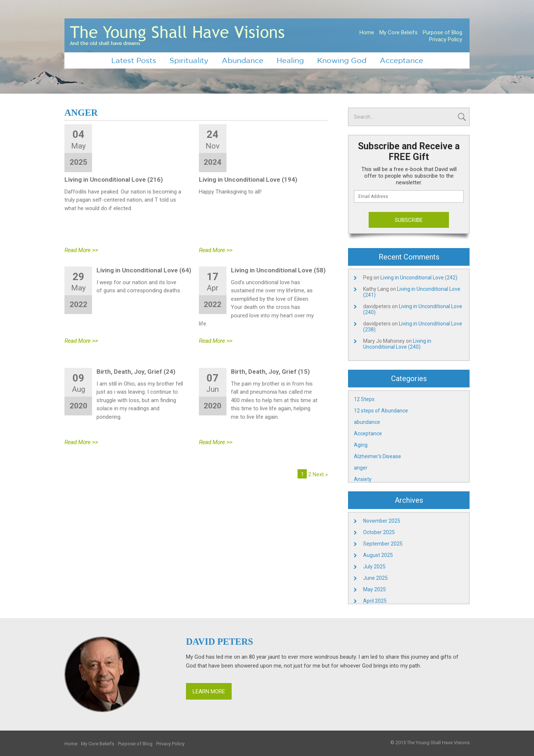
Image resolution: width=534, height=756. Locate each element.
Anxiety (363, 479)
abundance (367, 422)
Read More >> (81, 250)
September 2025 (383, 544)
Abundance (243, 60)
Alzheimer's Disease (377, 456)
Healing (290, 60)
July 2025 (374, 567)
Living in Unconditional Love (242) (419, 278)
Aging (361, 445)
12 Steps (364, 399)
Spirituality (189, 60)
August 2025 (378, 555)
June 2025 (375, 578)
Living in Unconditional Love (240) (397, 344)
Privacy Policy (446, 39)
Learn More (209, 691)
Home (367, 32)
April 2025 (375, 601)
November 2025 (382, 521)
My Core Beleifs (398, 32)
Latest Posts (134, 60)
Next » (320, 474)
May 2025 (375, 589)
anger (361, 468)
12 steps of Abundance (381, 411)
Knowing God (342, 60)
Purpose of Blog (442, 32)
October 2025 (379, 532)
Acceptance (401, 60)
